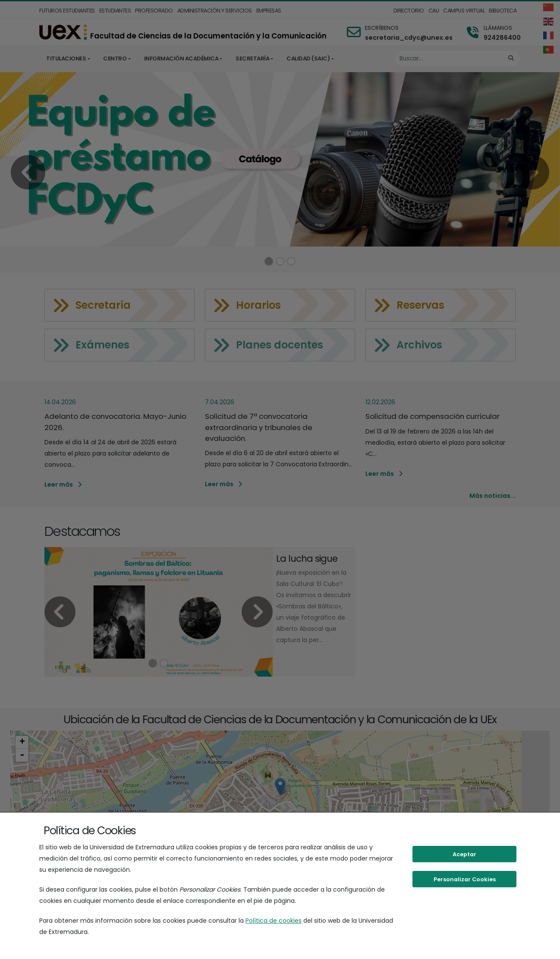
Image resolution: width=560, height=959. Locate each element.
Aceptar (464, 854)
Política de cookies (274, 921)
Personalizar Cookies (465, 879)
